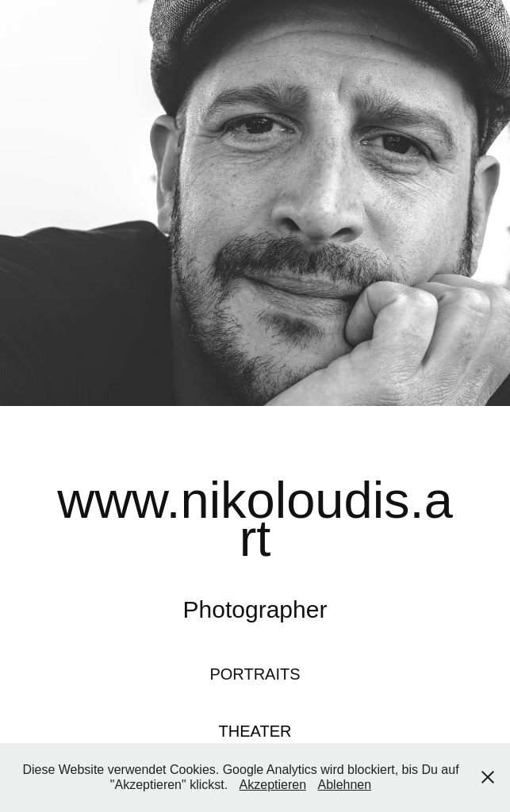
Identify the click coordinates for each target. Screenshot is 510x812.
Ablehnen (345, 785)
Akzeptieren (273, 785)
